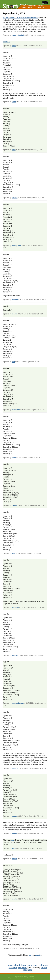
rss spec (23, 968)
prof (13, 362)
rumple (14, 816)
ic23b (14, 458)
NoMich (15, 198)
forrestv (15, 655)
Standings (7, 42)
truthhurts (16, 300)
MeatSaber (16, 410)
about (24, 7)
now (13, 840)
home (24, 6)
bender (14, 314)
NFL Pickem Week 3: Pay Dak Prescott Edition (20, 18)
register (38, 955)
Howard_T (16, 768)
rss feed (13, 968)
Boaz (14, 150)
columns (41, 6)
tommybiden (16, 246)
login (30, 7)
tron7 (14, 553)
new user (41, 7)
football (21, 35)
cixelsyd (15, 505)
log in (31, 955)
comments (32, 6)
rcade (14, 35)
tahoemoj (15, 607)
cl (12, 948)
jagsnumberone (18, 703)
